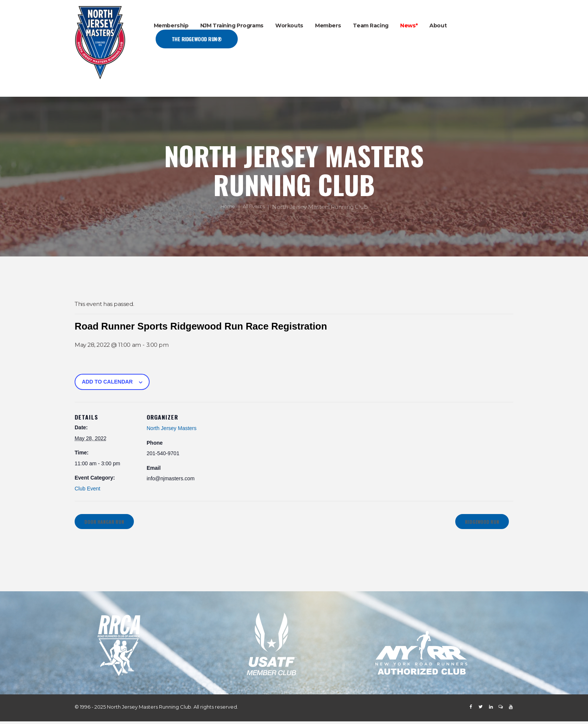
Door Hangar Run (108, 523)
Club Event (87, 489)
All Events (255, 207)
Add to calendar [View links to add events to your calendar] (107, 382)
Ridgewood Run (478, 523)
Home (226, 207)
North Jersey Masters (172, 428)
